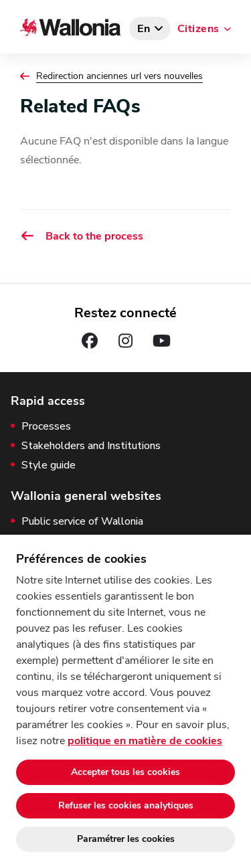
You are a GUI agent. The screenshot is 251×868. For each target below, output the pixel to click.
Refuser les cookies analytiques (126, 805)
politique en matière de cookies (145, 741)
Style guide (49, 465)
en (144, 29)
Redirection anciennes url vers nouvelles (119, 76)
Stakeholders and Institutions (91, 446)
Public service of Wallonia (82, 522)
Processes (46, 427)
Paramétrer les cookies (126, 839)
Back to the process (82, 236)
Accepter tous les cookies (125, 772)
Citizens (198, 29)
